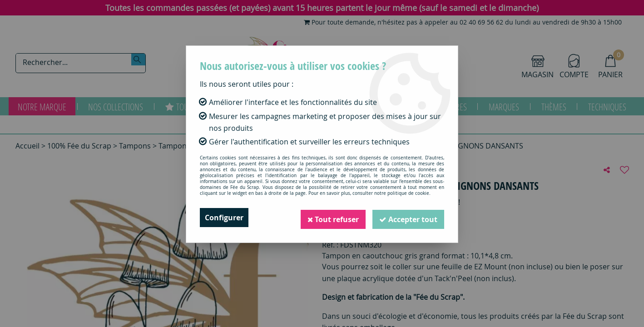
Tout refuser (332, 218)
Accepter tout (408, 218)
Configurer (224, 218)
